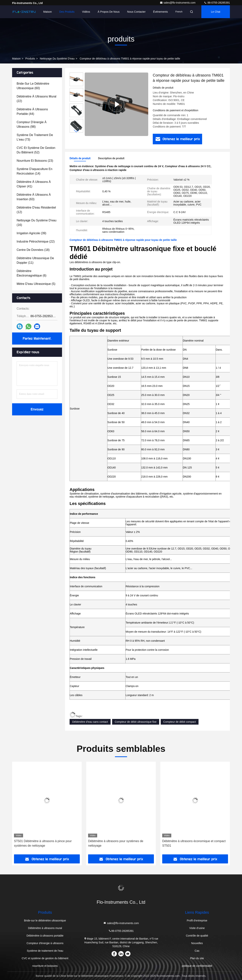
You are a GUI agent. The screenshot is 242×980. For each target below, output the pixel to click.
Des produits (67, 12)
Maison (48, 12)
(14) (35, 171)
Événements (161, 12)
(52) (36, 150)
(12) (36, 210)
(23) (35, 161)
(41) (34, 184)
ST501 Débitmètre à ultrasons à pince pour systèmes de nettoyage (43, 843)
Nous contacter (136, 12)
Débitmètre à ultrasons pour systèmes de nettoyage (116, 843)
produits (30, 59)
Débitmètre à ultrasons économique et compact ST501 (194, 843)
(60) (33, 86)
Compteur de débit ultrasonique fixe (136, 722)
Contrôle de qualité (197, 936)
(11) (35, 260)
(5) (36, 284)
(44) (32, 112)
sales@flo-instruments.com (178, 3)
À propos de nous (109, 12)
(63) (34, 197)
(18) (33, 250)
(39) (31, 233)
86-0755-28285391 (217, 3)
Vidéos (86, 12)
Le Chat (216, 12)
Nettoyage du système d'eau (57, 59)
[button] (76, 131)
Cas (197, 951)
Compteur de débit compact (180, 722)
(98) (32, 124)
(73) (35, 137)
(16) (36, 223)
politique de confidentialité (197, 966)
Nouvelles (197, 943)
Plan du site (197, 958)
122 (171, 623)
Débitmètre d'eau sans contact (90, 722)
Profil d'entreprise (197, 920)
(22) (36, 99)
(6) (31, 273)
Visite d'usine (197, 928)
